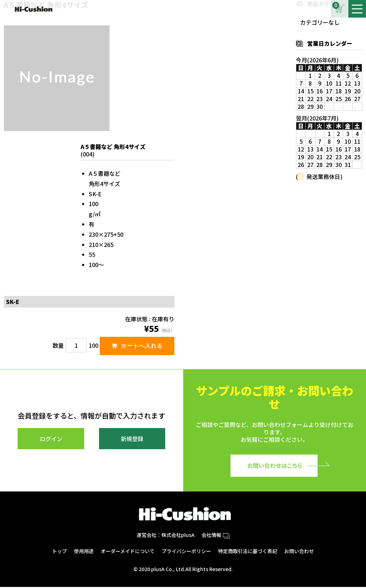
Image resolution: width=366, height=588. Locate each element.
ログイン (51, 440)
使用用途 (84, 552)
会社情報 (216, 536)
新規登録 (132, 440)
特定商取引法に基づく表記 (248, 552)
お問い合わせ (299, 552)
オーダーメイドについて (128, 552)
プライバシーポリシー (186, 552)
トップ (60, 552)
